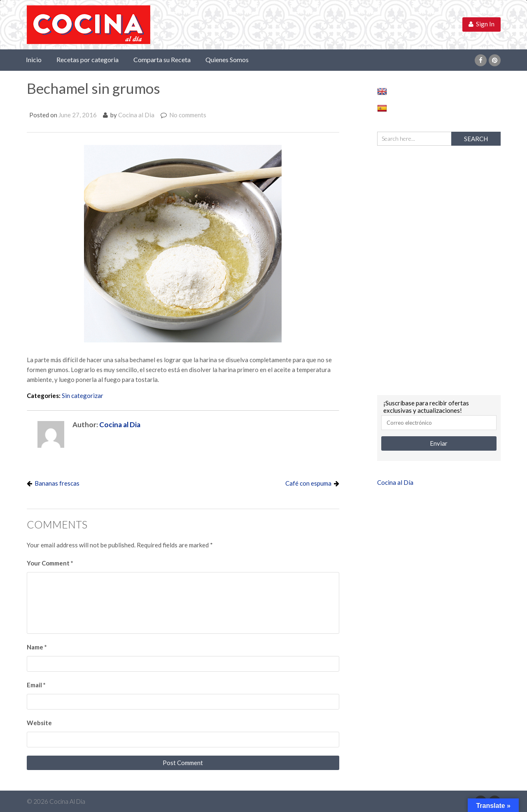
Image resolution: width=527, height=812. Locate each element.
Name (37, 647)
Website (39, 723)
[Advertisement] (439, 269)
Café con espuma (308, 483)
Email (36, 685)
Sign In (482, 24)
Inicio (34, 59)
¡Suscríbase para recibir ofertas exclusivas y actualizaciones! (426, 407)
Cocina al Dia (136, 115)
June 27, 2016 (78, 115)
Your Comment (50, 563)
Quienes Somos (227, 59)
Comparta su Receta (162, 59)
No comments (188, 115)
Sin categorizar (83, 396)
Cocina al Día (395, 482)
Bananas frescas (57, 483)
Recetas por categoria (87, 59)
